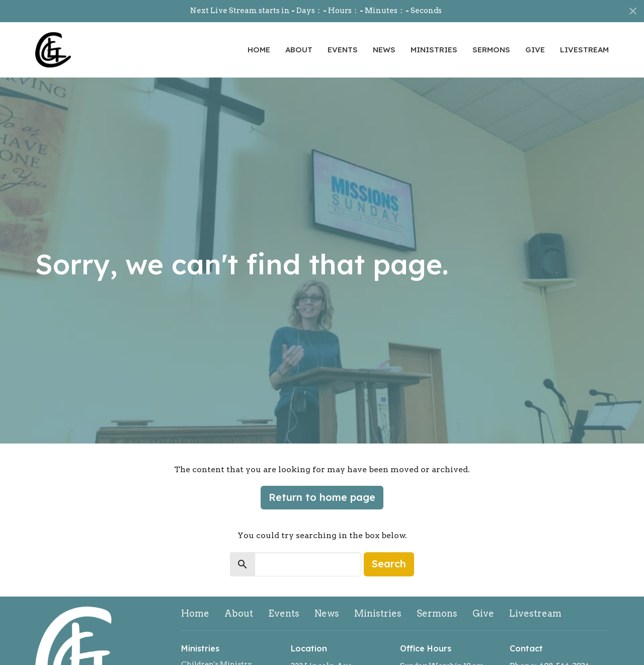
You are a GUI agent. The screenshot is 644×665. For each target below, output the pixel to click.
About (299, 50)
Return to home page (322, 497)
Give (535, 50)
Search (389, 564)
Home (259, 50)
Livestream (584, 50)
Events (343, 50)
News (384, 50)
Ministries (434, 50)
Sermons (491, 50)
